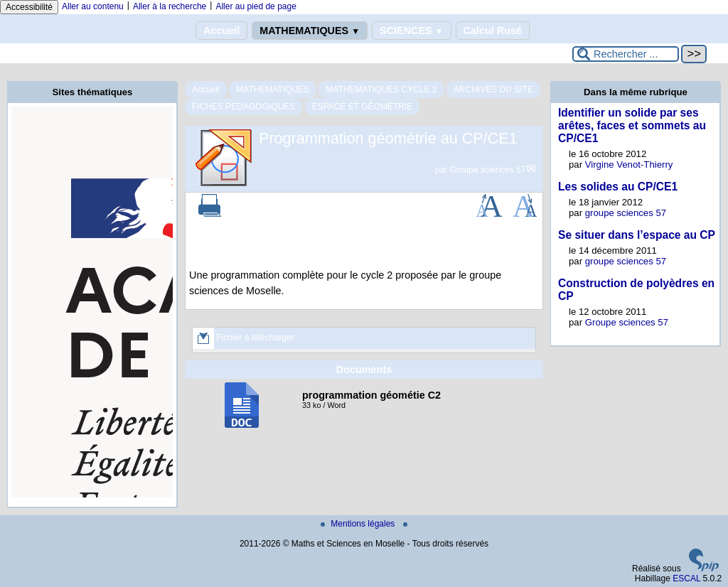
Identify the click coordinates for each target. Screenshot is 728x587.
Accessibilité (29, 7)
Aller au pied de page (256, 6)
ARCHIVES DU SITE (493, 90)
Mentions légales (359, 524)
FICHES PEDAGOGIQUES (243, 107)
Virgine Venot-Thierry (629, 165)
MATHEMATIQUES (310, 31)
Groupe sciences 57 (488, 170)
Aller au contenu (93, 6)
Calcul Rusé (493, 31)
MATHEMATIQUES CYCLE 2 (381, 90)
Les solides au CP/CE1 (618, 187)
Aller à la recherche (170, 6)
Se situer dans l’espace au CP (637, 235)
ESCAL (686, 578)
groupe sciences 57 (626, 213)
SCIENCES (411, 31)
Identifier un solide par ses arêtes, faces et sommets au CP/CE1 (632, 125)
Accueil (221, 31)
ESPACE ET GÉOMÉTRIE (363, 107)
